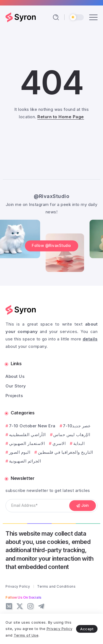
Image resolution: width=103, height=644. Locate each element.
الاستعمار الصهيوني (27, 443)
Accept (87, 629)
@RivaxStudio (51, 196)
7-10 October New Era (32, 426)
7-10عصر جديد (77, 426)
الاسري (59, 443)
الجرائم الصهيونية (25, 461)
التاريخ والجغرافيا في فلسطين (66, 452)
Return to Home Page (61, 117)
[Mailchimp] (83, 506)
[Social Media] (9, 606)
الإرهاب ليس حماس (72, 435)
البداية (79, 443)
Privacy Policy (60, 629)
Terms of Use (26, 635)
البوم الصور (20, 452)
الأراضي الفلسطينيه (27, 435)
